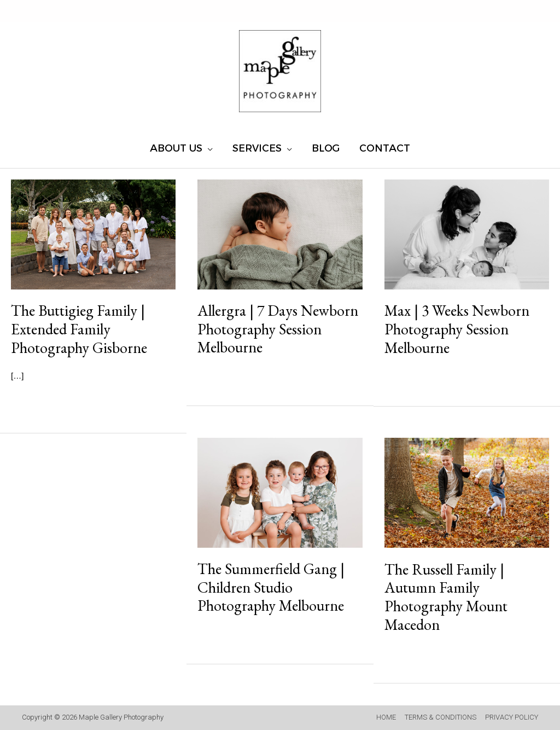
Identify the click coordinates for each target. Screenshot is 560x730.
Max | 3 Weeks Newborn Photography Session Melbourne (457, 329)
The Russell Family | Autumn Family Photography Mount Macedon (446, 597)
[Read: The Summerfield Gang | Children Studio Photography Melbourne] (280, 492)
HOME (386, 717)
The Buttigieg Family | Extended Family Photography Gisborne (79, 329)
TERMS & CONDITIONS (441, 717)
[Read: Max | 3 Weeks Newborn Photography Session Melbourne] (467, 233)
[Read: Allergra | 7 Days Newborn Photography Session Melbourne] (280, 233)
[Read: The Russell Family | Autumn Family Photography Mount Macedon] (467, 492)
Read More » (55, 403)
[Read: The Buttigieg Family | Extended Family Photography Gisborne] (93, 233)
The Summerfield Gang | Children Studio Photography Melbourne (271, 587)
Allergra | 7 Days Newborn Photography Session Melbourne (278, 329)
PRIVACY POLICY (512, 717)
